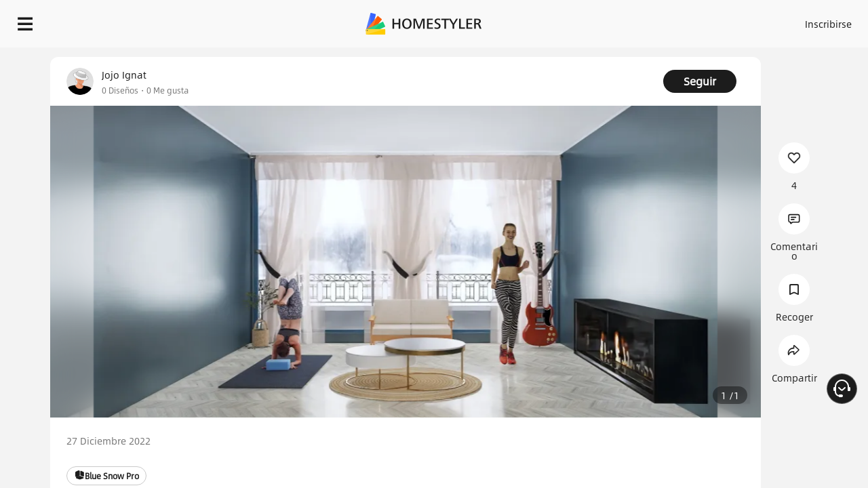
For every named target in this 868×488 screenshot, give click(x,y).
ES (706, 20)
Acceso (604, 20)
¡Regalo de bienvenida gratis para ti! (551, 57)
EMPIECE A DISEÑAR (796, 20)
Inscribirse (657, 20)
